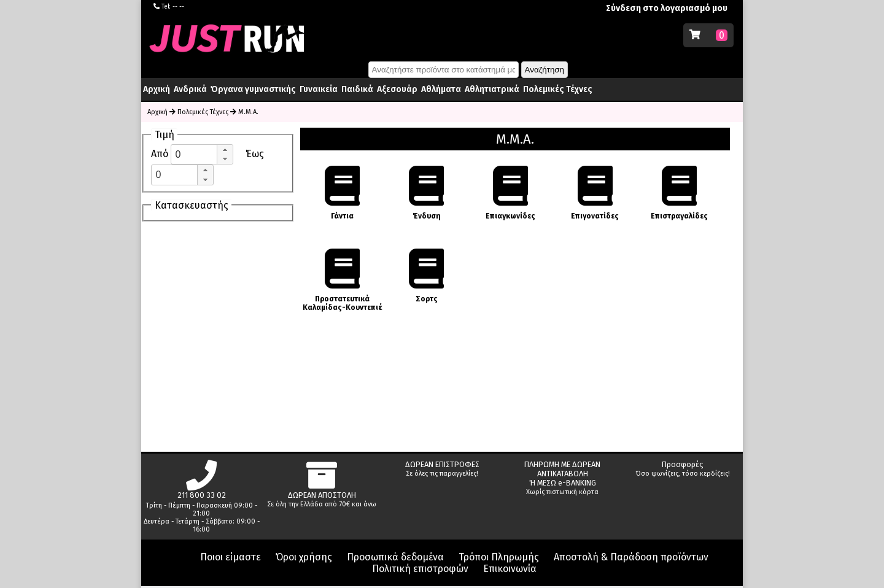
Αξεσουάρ (397, 89)
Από (161, 154)
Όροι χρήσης (304, 557)
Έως (255, 154)
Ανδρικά (190, 89)
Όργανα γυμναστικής (253, 89)
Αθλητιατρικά (492, 89)
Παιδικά (357, 89)
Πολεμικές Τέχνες (558, 89)
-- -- (178, 7)
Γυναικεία (319, 89)
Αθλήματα (441, 89)
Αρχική (157, 89)
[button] (225, 150)
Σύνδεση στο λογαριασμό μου (667, 8)
